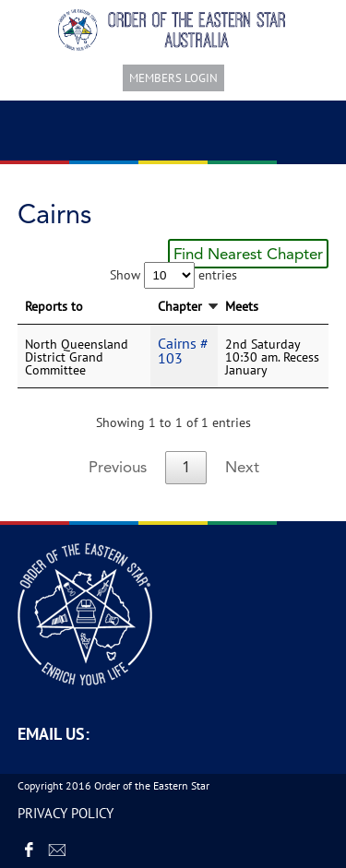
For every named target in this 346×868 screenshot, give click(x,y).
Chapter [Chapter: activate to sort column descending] (180, 306)
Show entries (173, 275)
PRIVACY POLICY (66, 813)
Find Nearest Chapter (248, 254)
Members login (173, 78)
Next (242, 467)
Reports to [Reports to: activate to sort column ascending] (54, 306)
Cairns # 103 (183, 351)
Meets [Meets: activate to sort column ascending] (242, 306)
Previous (118, 467)
